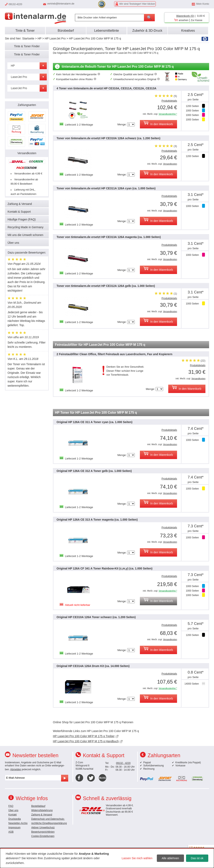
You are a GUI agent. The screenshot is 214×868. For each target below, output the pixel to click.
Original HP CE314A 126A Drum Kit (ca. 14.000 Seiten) (93, 666)
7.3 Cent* (196, 526)
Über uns (13, 243)
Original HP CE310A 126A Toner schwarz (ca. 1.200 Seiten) (96, 617)
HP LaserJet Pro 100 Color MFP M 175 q (95, 38)
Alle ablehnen (170, 858)
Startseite (28, 38)
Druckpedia (15, 819)
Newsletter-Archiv (18, 823)
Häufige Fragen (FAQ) (22, 219)
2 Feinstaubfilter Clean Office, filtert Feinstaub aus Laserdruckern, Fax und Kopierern (114, 354)
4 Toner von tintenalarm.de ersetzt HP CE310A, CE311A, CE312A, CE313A (106, 88)
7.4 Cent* (196, 428)
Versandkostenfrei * (168, 114)
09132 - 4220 (123, 763)
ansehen (184, 20)
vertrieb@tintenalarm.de (61, 4)
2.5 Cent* (196, 95)
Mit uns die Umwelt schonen (25, 235)
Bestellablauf (38, 806)
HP (40, 38)
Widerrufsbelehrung (42, 810)
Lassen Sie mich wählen (137, 858)
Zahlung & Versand (20, 204)
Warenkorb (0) (185, 16)
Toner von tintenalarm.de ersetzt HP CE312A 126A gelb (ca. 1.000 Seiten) (106, 286)
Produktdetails (169, 101)
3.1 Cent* (196, 195)
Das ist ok (197, 858)
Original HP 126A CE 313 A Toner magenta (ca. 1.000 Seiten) (97, 520)
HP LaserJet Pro (55, 38)
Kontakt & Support (19, 212)
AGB (11, 832)
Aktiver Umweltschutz (43, 828)
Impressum (14, 828)
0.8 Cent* (196, 672)
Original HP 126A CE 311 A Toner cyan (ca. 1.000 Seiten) (94, 422)
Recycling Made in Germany (26, 227)
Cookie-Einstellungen (43, 836)
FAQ (11, 806)
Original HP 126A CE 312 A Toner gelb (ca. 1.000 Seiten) (94, 471)
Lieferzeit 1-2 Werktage (79, 125)
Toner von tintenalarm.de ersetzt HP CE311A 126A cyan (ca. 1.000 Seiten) (106, 188)
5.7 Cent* (196, 624)
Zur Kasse (197, 20)
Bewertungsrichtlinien (43, 832)
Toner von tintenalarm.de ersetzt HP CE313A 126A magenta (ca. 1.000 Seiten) (109, 237)
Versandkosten (170, 164)
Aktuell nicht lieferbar (78, 605)
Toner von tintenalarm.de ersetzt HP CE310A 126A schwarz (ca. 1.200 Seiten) (108, 138)
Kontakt (13, 815)
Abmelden (16, 769)
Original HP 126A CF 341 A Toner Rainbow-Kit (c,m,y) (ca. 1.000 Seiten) (104, 568)
